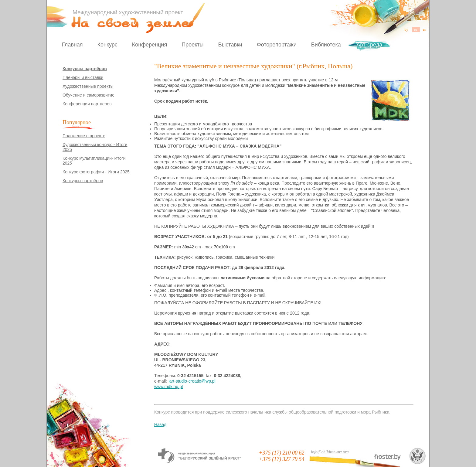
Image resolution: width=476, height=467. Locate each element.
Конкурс (107, 45)
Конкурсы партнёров (85, 69)
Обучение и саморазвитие (88, 95)
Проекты (192, 45)
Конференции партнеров (87, 104)
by (407, 29)
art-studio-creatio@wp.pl (192, 381)
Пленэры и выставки (83, 77)
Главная (72, 45)
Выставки (230, 45)
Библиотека (326, 45)
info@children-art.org (330, 452)
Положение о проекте (84, 136)
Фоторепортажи (277, 45)
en (425, 29)
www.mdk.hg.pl (168, 387)
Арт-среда (369, 45)
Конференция (150, 45)
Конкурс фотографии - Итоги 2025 (96, 172)
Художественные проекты (88, 86)
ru (416, 29)
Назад (160, 424)
